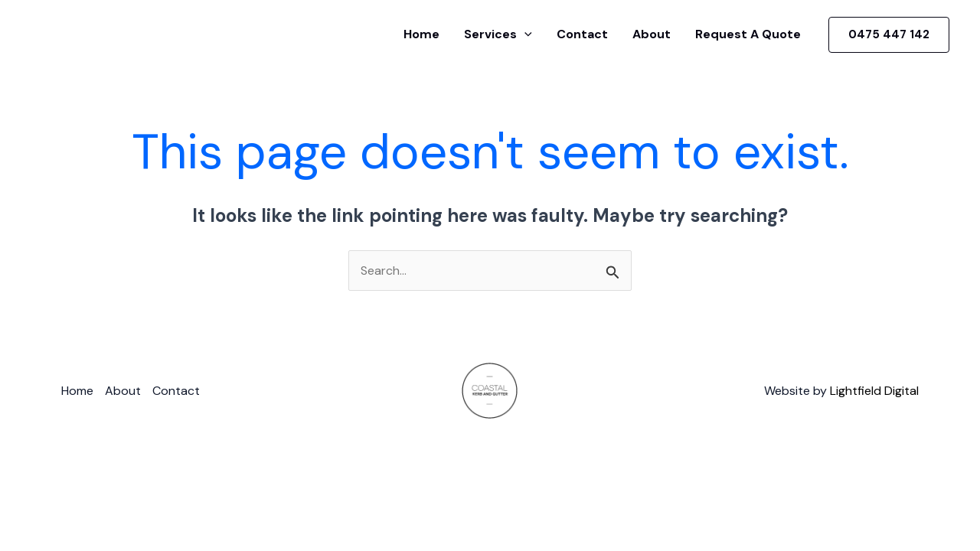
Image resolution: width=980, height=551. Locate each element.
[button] (889, 35)
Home (421, 34)
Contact (582, 34)
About (652, 34)
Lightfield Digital (874, 391)
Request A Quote (748, 34)
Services (498, 34)
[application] (524, 34)
